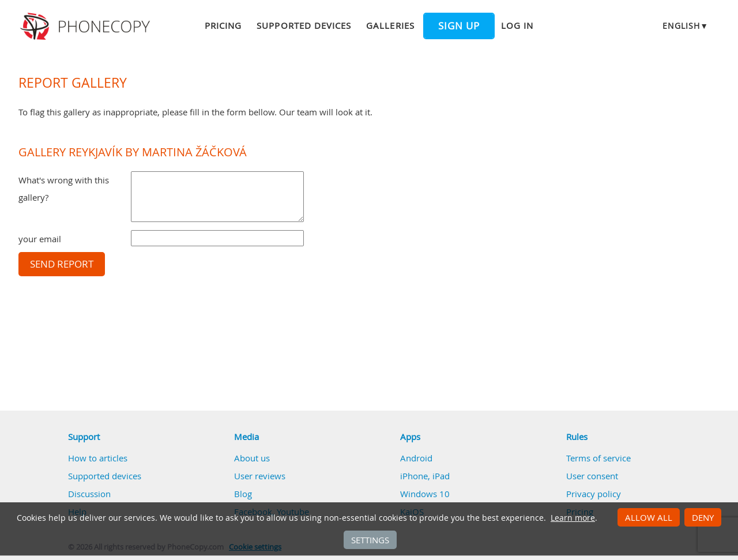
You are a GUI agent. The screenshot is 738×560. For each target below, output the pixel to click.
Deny (703, 517)
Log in (517, 25)
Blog (243, 494)
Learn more (573, 518)
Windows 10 (425, 494)
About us (252, 458)
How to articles (98, 458)
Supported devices (304, 25)
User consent (592, 476)
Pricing (223, 25)
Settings (370, 540)
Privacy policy (594, 494)
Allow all (649, 517)
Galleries (390, 25)
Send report (62, 264)
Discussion (89, 494)
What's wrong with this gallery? (64, 189)
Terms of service (598, 458)
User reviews (260, 476)
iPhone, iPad (425, 476)
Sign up (459, 26)
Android (416, 458)
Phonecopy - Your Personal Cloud (87, 27)
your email (40, 239)
